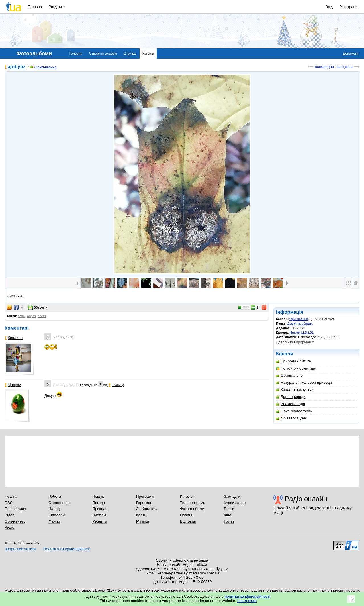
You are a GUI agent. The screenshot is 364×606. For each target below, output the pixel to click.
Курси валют (235, 503)
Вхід (329, 7)
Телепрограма (193, 503)
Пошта (10, 496)
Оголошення (60, 503)
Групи (229, 521)
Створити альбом (103, 54)
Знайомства (147, 509)
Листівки (100, 515)
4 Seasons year (292, 418)
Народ (54, 509)
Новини (187, 515)
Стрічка (130, 54)
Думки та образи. (300, 323)
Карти (141, 515)
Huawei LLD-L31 (302, 332)
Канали (148, 54)
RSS (9, 503)
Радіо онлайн (306, 499)
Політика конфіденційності (67, 549)
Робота (55, 496)
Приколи (100, 509)
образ (31, 316)
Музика (143, 521)
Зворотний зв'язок (21, 549)
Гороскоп (144, 503)
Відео (10, 515)
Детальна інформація (295, 342)
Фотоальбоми (192, 509)
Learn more (247, 601)
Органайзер (15, 521)
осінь (22, 316)
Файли (54, 521)
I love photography (294, 411)
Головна (35, 7)
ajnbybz (17, 67)
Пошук (98, 496)
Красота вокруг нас (295, 390)
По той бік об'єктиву (296, 368)
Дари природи (291, 397)
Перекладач (15, 509)
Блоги (229, 509)
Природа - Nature (294, 361)
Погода (99, 503)
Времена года (291, 404)
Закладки (232, 496)
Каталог (187, 496)
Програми (145, 496)
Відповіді (188, 521)
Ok (351, 599)
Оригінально (43, 67)
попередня (324, 67)
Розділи (55, 7)
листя (42, 316)
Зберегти (38, 307)
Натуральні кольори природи (304, 382)
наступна (344, 67)
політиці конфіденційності (248, 596)
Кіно (228, 515)
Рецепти (100, 521)
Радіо (9, 527)
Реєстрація (349, 7)
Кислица (14, 338)
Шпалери (57, 515)
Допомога (351, 54)
